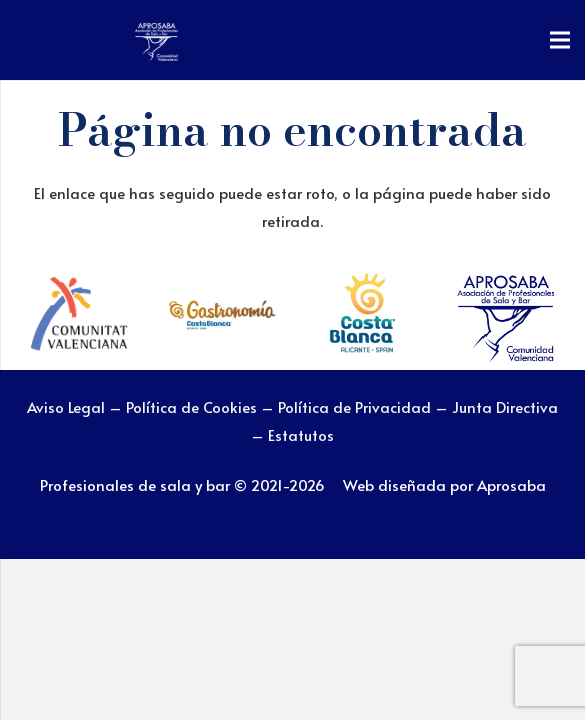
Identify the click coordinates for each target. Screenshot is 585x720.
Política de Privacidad (356, 406)
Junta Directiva (505, 406)
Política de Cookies (191, 406)
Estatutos (301, 434)
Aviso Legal (66, 406)
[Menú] (560, 40)
